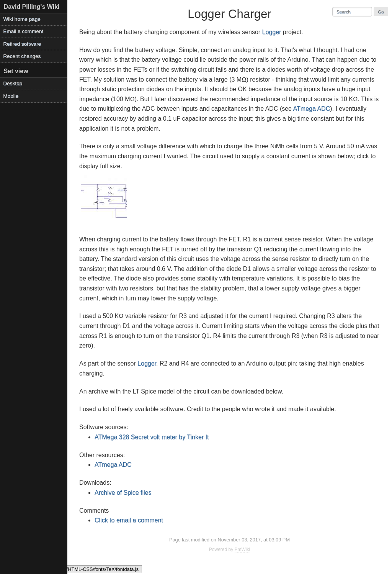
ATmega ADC (312, 109)
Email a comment (23, 31)
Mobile (11, 96)
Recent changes (22, 56)
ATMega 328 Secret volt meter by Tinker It (152, 437)
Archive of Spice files (123, 493)
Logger (272, 32)
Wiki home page (22, 19)
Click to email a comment (129, 520)
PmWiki (243, 549)
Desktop (13, 83)
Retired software (22, 44)
